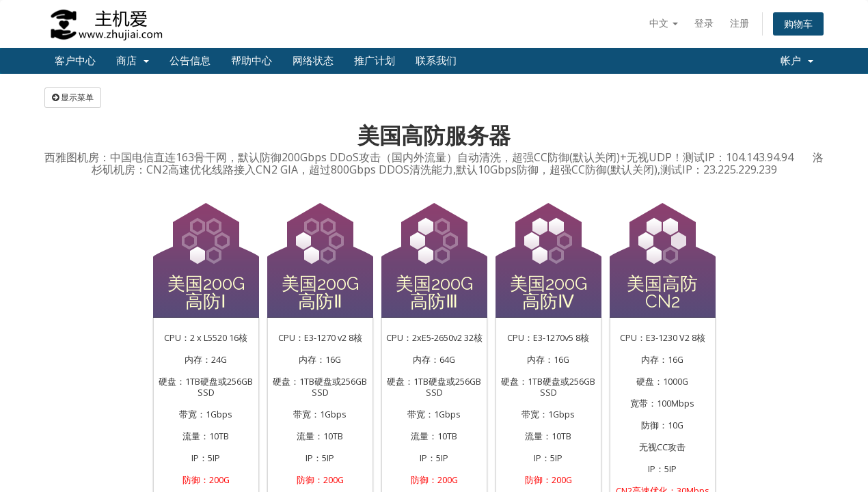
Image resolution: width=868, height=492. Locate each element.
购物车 (798, 24)
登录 (704, 23)
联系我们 (436, 61)
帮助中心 (252, 61)
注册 (740, 23)
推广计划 (375, 61)
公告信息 (190, 61)
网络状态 (313, 61)
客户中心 (75, 61)
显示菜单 (73, 97)
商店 (133, 61)
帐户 (797, 61)
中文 (664, 23)
